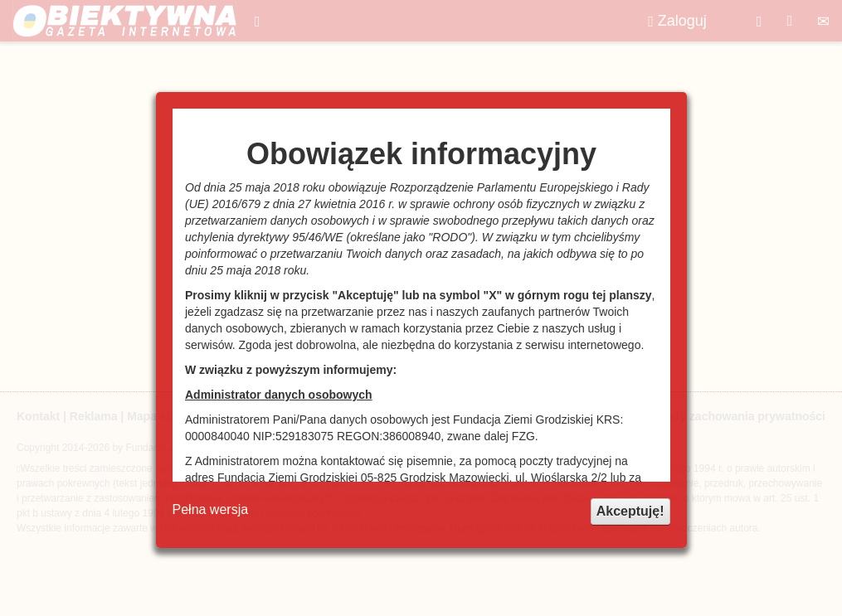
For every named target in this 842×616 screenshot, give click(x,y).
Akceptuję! (630, 511)
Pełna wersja (211, 509)
